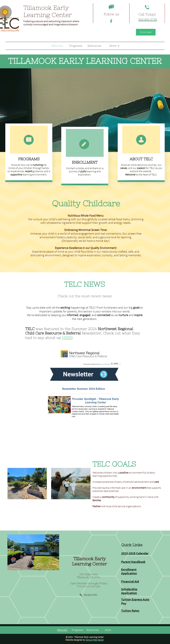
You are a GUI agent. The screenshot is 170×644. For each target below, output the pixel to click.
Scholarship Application (129, 591)
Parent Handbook (133, 562)
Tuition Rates (130, 611)
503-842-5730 (148, 19)
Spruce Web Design (95, 640)
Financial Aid (130, 581)
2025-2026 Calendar (135, 553)
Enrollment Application (129, 571)
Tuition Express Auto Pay (135, 601)
